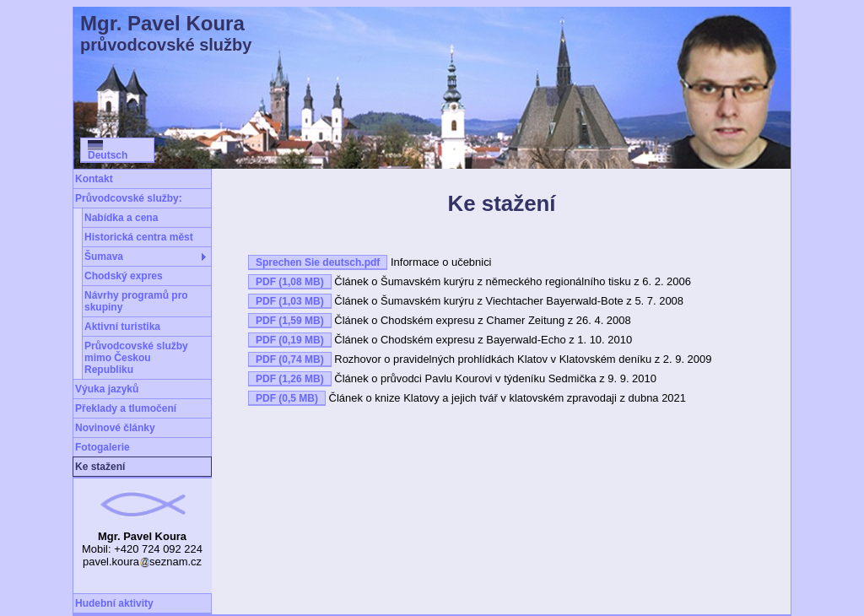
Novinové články (115, 428)
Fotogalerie (103, 447)
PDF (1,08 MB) (290, 282)
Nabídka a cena (121, 218)
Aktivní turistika (122, 327)
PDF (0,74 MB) (290, 359)
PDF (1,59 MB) (290, 321)
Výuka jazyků (107, 389)
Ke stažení (100, 467)
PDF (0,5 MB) (287, 398)
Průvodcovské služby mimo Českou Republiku (136, 358)
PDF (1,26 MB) (290, 379)
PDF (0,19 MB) (290, 340)
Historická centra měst (139, 237)
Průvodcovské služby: (129, 198)
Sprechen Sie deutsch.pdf (318, 262)
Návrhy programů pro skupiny (136, 301)
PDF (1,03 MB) (290, 301)
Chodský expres (124, 276)
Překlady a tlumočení (126, 408)
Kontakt (94, 179)
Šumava (104, 257)
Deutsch (108, 151)
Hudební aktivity (114, 603)
